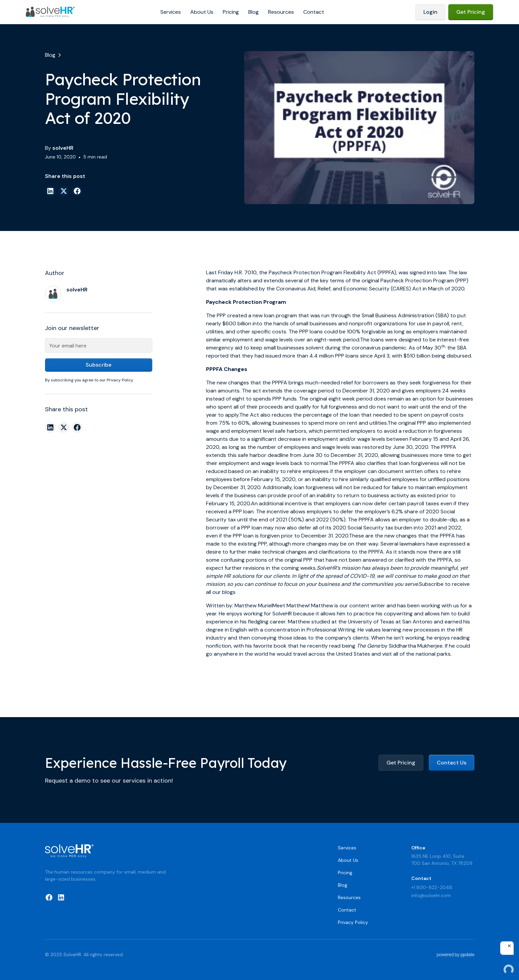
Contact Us (452, 763)
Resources (281, 12)
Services (171, 12)
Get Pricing (471, 12)
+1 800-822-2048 (432, 887)
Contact (314, 12)
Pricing (231, 12)
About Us (202, 12)
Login (430, 12)
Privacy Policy (353, 922)
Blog (253, 12)
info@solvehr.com (431, 895)
